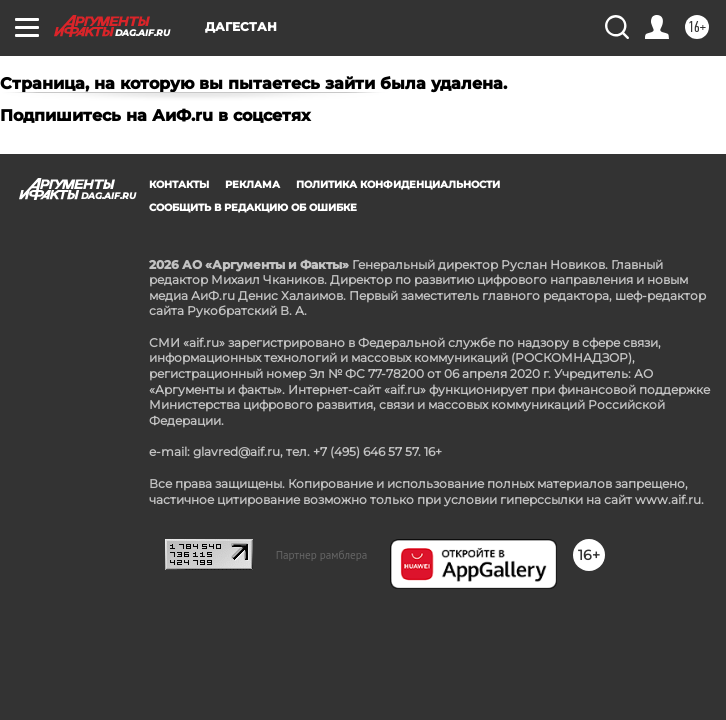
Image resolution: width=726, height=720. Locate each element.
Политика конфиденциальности (398, 184)
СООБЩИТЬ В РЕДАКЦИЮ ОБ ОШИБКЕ (253, 207)
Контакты (179, 184)
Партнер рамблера (322, 555)
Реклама (252, 184)
